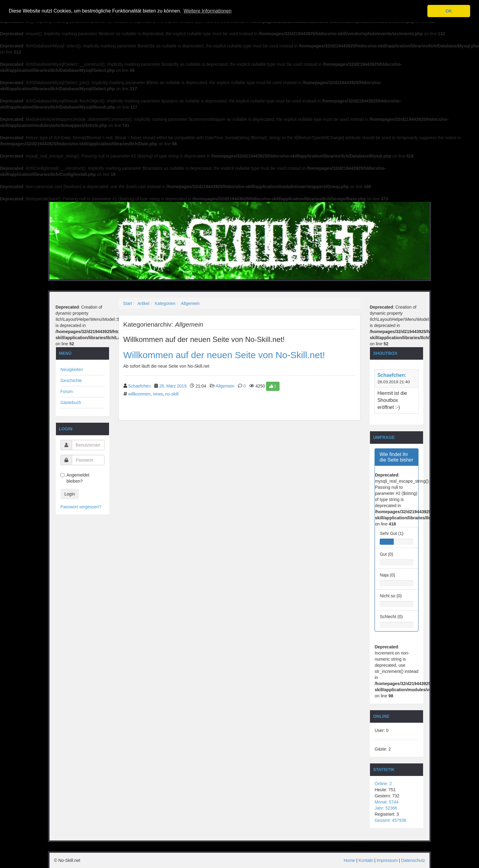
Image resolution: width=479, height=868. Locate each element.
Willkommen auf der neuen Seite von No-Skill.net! (224, 355)
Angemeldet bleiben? (75, 478)
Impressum (387, 860)
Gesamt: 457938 (390, 820)
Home (349, 860)
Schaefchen (139, 386)
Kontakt (366, 860)
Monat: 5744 (386, 802)
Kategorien (165, 303)
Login (70, 494)
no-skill (172, 394)
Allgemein (190, 303)
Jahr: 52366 (386, 808)
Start (128, 303)
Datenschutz (413, 860)
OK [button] (449, 11)
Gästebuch (71, 402)
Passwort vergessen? (81, 507)
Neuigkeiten (72, 369)
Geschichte (71, 380)
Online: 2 (383, 784)
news (158, 394)
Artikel (143, 303)
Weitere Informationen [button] (208, 11)
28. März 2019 (173, 386)
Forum (67, 391)
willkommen (139, 394)
